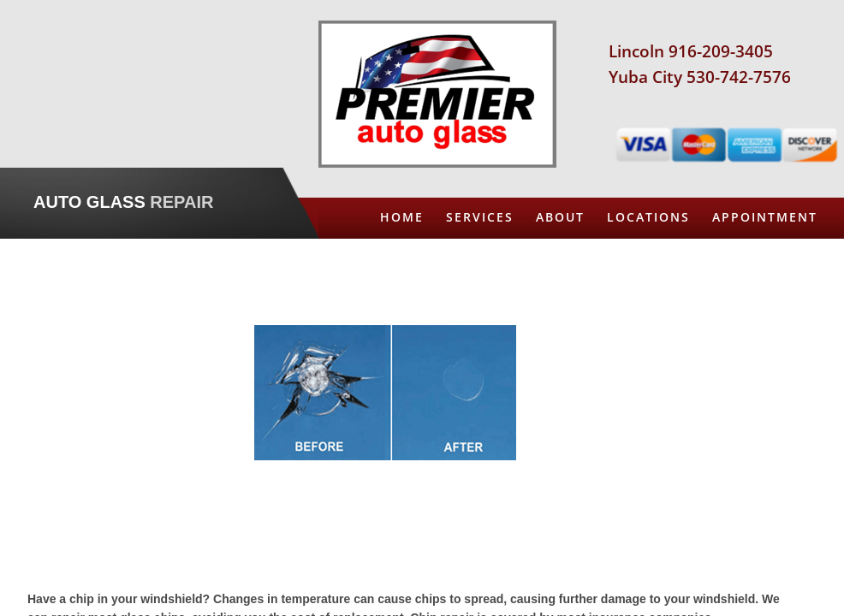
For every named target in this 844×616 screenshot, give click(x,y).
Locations (648, 217)
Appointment (765, 217)
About (560, 217)
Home (402, 217)
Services (480, 217)
